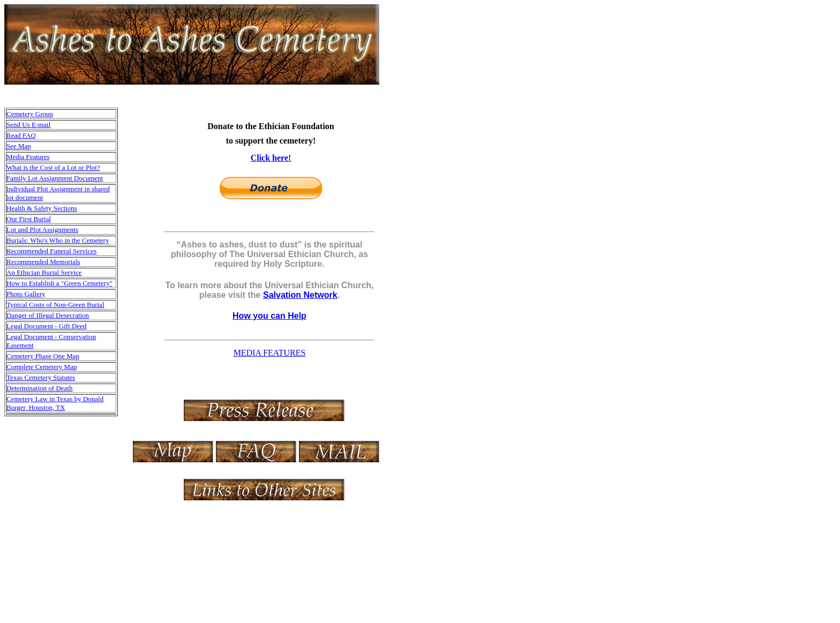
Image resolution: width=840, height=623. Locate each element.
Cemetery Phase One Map (43, 356)
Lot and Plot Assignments (42, 230)
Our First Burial (29, 219)
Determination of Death (39, 388)
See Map (19, 146)
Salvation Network (300, 295)
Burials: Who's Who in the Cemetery (58, 240)
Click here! (271, 158)
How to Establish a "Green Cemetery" (59, 283)
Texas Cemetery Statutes (41, 377)
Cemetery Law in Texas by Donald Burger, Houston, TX (55, 403)
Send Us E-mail (28, 125)
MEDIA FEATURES (270, 353)
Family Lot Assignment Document (55, 178)
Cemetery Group (30, 114)
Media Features (28, 157)
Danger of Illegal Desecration (48, 315)
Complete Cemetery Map (42, 367)
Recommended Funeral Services (51, 251)
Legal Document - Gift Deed (46, 326)
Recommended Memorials (43, 262)
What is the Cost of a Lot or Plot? (53, 167)
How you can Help (269, 316)
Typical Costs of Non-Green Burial (55, 305)
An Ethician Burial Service (44, 272)
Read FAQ (21, 135)
